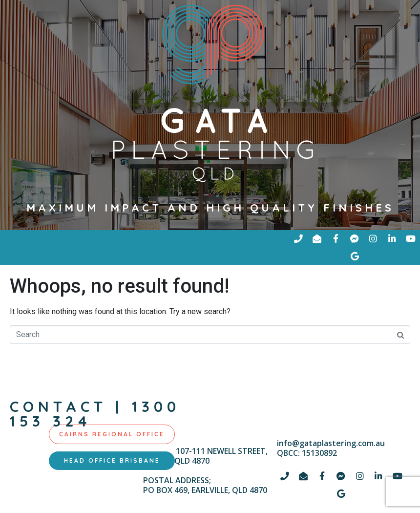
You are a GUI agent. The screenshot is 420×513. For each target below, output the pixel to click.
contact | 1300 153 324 (95, 414)
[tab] (112, 435)
